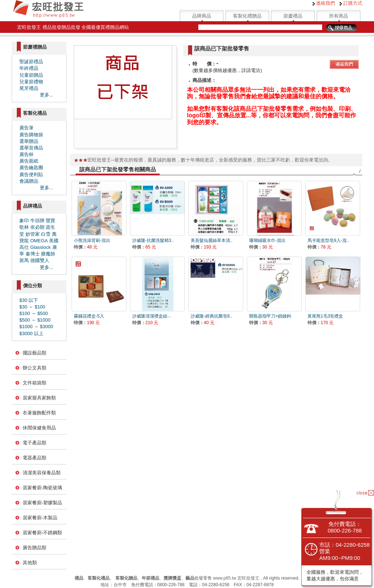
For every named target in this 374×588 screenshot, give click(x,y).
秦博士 (33, 254)
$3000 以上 (31, 333)
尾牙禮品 (29, 88)
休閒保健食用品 (39, 428)
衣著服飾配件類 (39, 413)
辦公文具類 (35, 368)
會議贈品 (29, 181)
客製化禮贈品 (247, 16)
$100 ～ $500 (34, 313)
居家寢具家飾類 (39, 398)
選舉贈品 (29, 141)
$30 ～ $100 (32, 307)
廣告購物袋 (31, 135)
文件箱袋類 (35, 383)
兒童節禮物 (31, 82)
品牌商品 (202, 16)
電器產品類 (35, 458)
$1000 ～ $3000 (36, 327)
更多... (47, 95)
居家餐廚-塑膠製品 (42, 503)
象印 (24, 221)
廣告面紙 (29, 161)
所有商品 (339, 16)
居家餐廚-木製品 (40, 518)
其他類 (30, 563)
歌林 (24, 227)
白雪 (46, 234)
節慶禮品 (293, 16)
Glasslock (41, 247)
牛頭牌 (37, 221)
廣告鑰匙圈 (31, 168)
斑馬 (24, 260)
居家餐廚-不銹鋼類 (42, 533)
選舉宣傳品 (31, 148)
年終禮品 (29, 68)
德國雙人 (40, 260)
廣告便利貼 (31, 174)
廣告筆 (26, 128)
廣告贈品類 (35, 548)
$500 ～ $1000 (35, 320)
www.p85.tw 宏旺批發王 (236, 578)
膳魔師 (48, 254)
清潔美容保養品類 (42, 473)
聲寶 (50, 221)
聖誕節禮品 (31, 62)
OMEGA (39, 241)
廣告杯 (26, 154)
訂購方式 (351, 3)
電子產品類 (35, 443)
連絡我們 (324, 3)
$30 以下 (29, 300)
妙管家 (33, 234)
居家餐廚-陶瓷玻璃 (42, 488)
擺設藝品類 (35, 353)
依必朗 (37, 227)
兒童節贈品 (31, 75)
